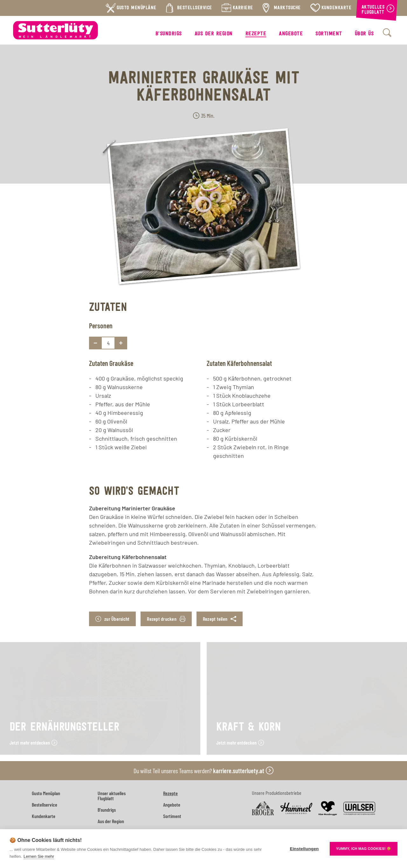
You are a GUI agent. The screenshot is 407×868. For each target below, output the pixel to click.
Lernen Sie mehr (39, 856)
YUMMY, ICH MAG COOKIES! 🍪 (364, 849)
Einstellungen (304, 849)
